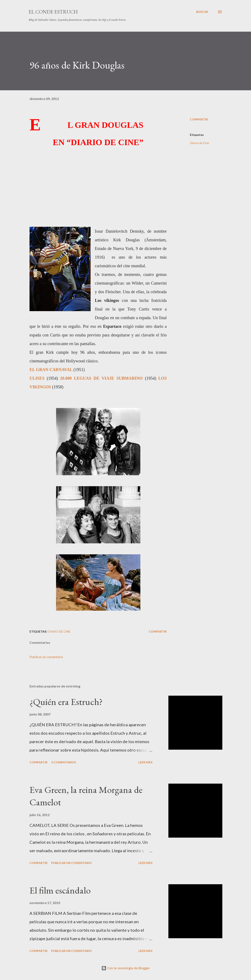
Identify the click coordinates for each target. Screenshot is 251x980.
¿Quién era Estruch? (66, 702)
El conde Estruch (53, 12)
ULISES (38, 378)
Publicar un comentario (46, 657)
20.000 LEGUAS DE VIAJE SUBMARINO (101, 378)
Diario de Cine (199, 143)
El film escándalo (60, 890)
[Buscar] (202, 12)
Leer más (145, 762)
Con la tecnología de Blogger (126, 968)
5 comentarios (64, 762)
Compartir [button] (199, 119)
